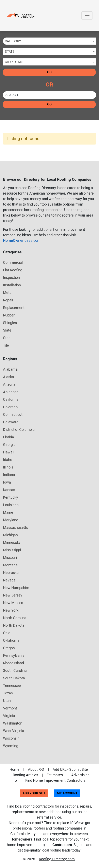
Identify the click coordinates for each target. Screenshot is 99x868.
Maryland (11, 520)
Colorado (10, 407)
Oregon (9, 648)
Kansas (9, 490)
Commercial (13, 262)
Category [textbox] (13, 41)
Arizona (9, 384)
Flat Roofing (13, 270)
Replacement (14, 308)
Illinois (8, 467)
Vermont (10, 708)
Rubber (9, 315)
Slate (7, 330)
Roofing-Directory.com (57, 859)
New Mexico (13, 603)
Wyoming (11, 746)
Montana (10, 565)
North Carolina (15, 618)
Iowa (7, 482)
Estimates (55, 775)
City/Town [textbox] (14, 62)
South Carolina (15, 670)
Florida (9, 437)
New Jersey (13, 595)
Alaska (9, 377)
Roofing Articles (25, 775)
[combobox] (49, 41)
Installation (12, 285)
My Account (67, 793)
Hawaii (9, 452)
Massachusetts (15, 527)
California (11, 399)
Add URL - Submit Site (70, 769)
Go (49, 72)
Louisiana (11, 505)
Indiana (9, 475)
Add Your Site (34, 793)
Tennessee (12, 686)
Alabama (10, 369)
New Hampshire (16, 588)
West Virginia (14, 731)
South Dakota (14, 678)
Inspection (11, 277)
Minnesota (12, 542)
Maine (8, 512)
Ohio (7, 633)
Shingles (10, 323)
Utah (7, 701)
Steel (7, 338)
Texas (8, 693)
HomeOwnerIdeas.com (22, 240)
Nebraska (11, 573)
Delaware (11, 422)
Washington (13, 723)
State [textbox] (10, 52)
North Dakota (14, 625)
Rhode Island (13, 663)
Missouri (10, 558)
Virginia (9, 716)
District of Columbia (19, 430)
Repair (8, 300)
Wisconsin (11, 738)
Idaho (8, 460)
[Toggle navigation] (87, 15)
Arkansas (11, 392)
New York (11, 610)
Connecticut (13, 414)
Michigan (10, 535)
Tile (6, 345)
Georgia (9, 445)
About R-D (36, 769)
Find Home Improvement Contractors (55, 780)
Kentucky (11, 497)
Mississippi (12, 550)
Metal (8, 293)
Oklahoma (11, 640)
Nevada (9, 580)
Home (14, 769)
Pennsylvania (14, 655)
